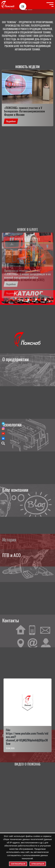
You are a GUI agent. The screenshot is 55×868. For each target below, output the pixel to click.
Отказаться (38, 864)
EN (23, 6)
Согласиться (18, 864)
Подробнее (11, 121)
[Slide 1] (25, 10)
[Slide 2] (30, 10)
